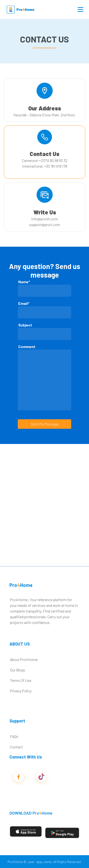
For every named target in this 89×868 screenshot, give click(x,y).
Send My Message (44, 424)
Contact (16, 747)
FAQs (14, 736)
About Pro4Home (24, 659)
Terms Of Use (21, 680)
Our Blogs (18, 670)
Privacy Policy (21, 691)
